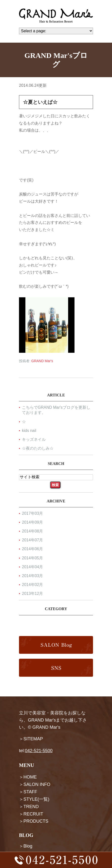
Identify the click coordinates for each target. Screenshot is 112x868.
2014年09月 (32, 522)
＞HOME (28, 777)
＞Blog (26, 846)
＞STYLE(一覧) (34, 799)
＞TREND (29, 806)
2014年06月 (32, 549)
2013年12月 (32, 594)
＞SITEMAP (31, 739)
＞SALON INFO (35, 784)
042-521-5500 (39, 751)
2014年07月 (32, 540)
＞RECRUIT (31, 814)
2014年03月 (32, 576)
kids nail (29, 431)
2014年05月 (32, 558)
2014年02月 (32, 585)
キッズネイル (34, 439)
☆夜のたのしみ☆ (38, 448)
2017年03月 (32, 513)
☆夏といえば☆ (40, 102)
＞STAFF (28, 792)
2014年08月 (32, 531)
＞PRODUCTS (34, 821)
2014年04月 (32, 567)
